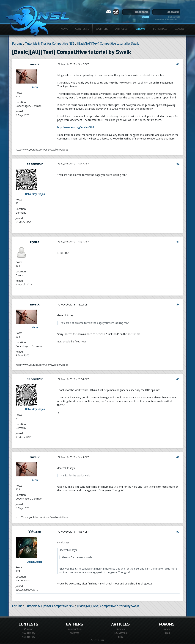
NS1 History (28, 637)
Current (28, 629)
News (64, 29)
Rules (167, 633)
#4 (178, 304)
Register (174, 17)
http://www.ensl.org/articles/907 (76, 127)
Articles (121, 29)
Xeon (35, 87)
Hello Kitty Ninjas (35, 194)
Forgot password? (167, 19)
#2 (178, 164)
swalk (35, 64)
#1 (178, 64)
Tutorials (160, 29)
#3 (178, 242)
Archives (75, 633)
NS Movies (120, 633)
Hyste (35, 242)
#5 (178, 379)
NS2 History (28, 633)
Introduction (74, 629)
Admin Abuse (35, 562)
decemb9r (35, 164)
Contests (82, 29)
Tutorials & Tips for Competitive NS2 (50, 44)
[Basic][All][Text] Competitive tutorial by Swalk (108, 44)
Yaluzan (35, 532)
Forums (140, 29)
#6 (178, 457)
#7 (178, 532)
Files (121, 637)
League (179, 29)
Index (167, 629)
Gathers (102, 29)
